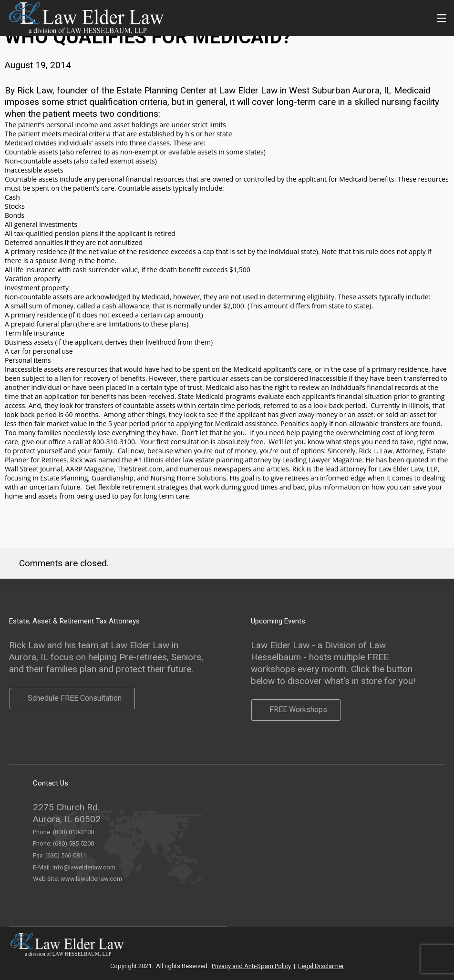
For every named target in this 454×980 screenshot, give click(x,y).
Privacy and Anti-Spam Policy (251, 966)
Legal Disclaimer (321, 966)
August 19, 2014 (38, 65)
